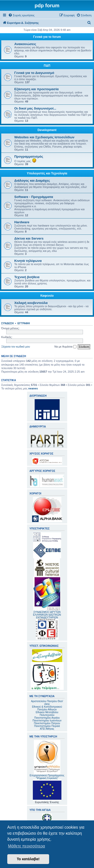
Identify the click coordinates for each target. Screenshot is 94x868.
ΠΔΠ (47, 66)
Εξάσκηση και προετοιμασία (36, 89)
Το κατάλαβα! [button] (28, 859)
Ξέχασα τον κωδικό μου (16, 347)
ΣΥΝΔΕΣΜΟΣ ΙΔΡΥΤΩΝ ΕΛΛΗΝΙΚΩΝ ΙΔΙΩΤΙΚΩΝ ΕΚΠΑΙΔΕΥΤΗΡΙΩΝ (47, 615)
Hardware (22, 222)
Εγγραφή (24, 323)
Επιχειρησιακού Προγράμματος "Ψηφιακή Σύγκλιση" (47, 760)
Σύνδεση (7, 323)
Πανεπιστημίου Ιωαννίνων (47, 721)
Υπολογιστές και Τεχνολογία (47, 173)
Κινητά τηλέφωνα (28, 261)
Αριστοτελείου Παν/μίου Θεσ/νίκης (47, 703)
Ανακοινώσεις (25, 44)
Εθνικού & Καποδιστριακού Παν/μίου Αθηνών (47, 708)
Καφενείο (47, 296)
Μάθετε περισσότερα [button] (27, 846)
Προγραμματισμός (29, 156)
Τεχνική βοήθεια (27, 277)
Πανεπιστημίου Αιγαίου (47, 718)
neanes (33, 388)
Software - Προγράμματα (34, 197)
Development (47, 130)
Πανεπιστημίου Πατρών (47, 723)
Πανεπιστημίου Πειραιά (47, 726)
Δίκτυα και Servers (29, 238)
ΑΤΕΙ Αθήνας (47, 729)
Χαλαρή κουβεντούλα (31, 303)
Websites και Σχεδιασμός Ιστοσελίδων (44, 137)
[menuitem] (21, 15)
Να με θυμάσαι (65, 347)
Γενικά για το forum (47, 37)
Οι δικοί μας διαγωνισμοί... (35, 108)
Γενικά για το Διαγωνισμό (34, 73)
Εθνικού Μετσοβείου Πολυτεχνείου (47, 714)
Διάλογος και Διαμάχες (32, 181)
